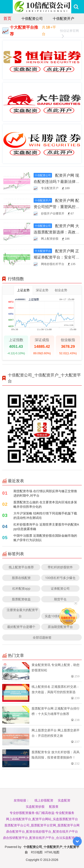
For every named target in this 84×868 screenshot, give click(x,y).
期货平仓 (60, 599)
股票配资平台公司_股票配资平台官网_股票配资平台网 (42, 825)
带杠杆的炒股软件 (60, 567)
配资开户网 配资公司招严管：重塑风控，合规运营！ (56, 207)
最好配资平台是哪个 (21, 627)
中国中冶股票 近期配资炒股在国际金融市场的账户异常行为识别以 (45, 538)
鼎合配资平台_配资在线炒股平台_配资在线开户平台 (42, 831)
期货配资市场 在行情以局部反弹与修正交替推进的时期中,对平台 (45, 493)
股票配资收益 (21, 599)
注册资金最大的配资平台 (22, 613)
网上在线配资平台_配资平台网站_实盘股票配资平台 (42, 819)
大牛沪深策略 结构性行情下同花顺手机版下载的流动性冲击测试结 (45, 515)
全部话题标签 (42, 637)
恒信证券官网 (69, 31)
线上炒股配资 (44, 800)
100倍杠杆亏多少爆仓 (60, 578)
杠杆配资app (21, 588)
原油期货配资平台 (60, 627)
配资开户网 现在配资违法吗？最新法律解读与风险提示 (56, 181)
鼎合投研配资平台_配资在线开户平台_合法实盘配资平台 (42, 838)
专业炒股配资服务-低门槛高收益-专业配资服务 (42, 813)
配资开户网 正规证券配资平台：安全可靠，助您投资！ (56, 257)
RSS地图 (37, 852)
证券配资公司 (60, 588)
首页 (7, 18)
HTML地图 (52, 852)
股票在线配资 (21, 578)
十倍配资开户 (63, 18)
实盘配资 (64, 800)
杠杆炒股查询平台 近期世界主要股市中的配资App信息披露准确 (46, 527)
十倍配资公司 (32, 18)
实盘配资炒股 (35, 806)
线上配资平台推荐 (21, 567)
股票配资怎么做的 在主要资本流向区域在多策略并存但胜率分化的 (45, 504)
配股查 (54, 806)
